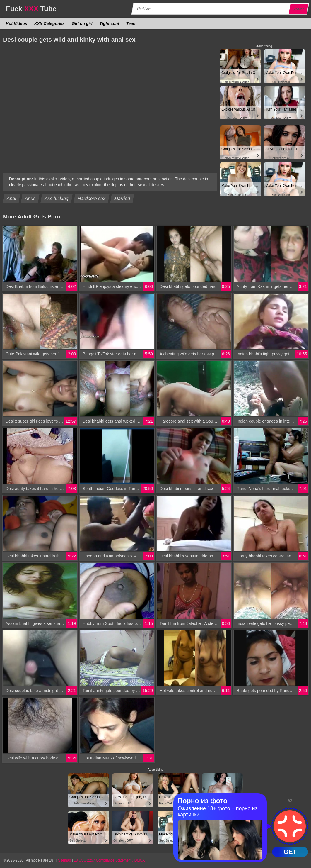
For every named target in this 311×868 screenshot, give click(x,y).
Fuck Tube (31, 9)
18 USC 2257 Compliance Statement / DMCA (109, 860)
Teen (131, 23)
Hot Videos (17, 23)
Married (122, 198)
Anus (30, 198)
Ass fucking (57, 198)
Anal (12, 198)
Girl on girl (82, 23)
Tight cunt (109, 23)
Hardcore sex (91, 198)
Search (298, 9)
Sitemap (64, 860)
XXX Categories (49, 23)
